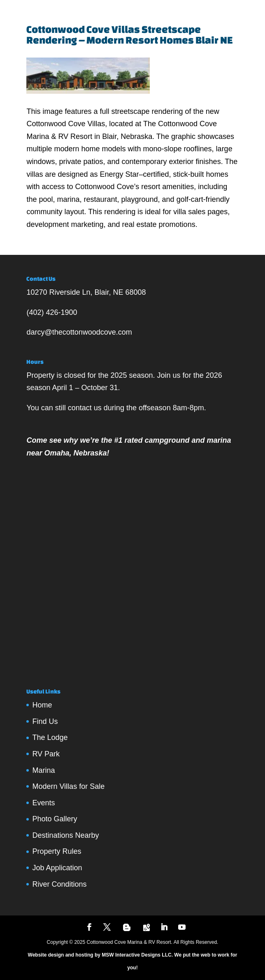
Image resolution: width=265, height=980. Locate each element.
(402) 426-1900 (52, 312)
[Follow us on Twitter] (107, 928)
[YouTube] (182, 928)
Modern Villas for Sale (68, 786)
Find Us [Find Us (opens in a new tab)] (45, 721)
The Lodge (50, 737)
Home (42, 705)
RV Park (46, 754)
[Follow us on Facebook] (89, 928)
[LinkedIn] (164, 928)
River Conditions (59, 884)
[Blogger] (127, 927)
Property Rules (57, 851)
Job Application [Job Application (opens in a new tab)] (57, 868)
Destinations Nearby (65, 835)
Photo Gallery (55, 819)
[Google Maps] (146, 927)
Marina (43, 770)
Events (43, 803)
